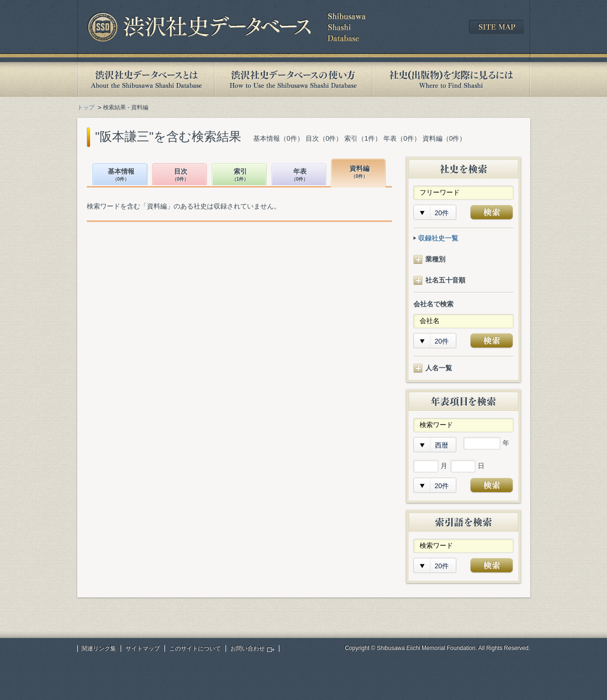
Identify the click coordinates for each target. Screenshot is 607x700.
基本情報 (121, 175)
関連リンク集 (99, 648)
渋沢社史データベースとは (146, 79)
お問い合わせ (247, 648)
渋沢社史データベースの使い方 (293, 79)
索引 (240, 175)
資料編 (360, 172)
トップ (86, 107)
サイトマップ (143, 648)
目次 (181, 175)
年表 (300, 175)
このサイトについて (195, 648)
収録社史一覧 (438, 238)
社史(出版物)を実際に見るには (451, 79)
